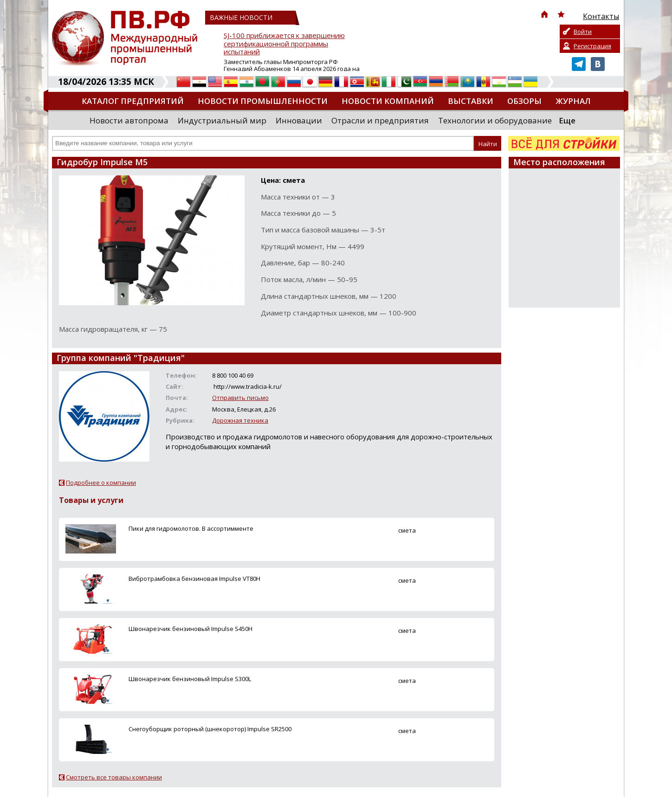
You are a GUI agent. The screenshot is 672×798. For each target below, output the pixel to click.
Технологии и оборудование (495, 120)
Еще (567, 120)
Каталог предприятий (133, 101)
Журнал (573, 101)
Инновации (299, 120)
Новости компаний (388, 101)
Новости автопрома (129, 120)
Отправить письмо (240, 398)
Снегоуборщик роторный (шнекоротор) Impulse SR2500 (210, 729)
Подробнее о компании (101, 483)
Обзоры (524, 101)
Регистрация (592, 46)
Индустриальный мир (222, 120)
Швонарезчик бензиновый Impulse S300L (190, 679)
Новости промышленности (263, 101)
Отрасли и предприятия (380, 120)
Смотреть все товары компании (114, 777)
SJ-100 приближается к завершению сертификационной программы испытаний (284, 44)
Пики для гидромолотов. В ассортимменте (191, 528)
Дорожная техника (240, 420)
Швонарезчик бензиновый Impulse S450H (191, 629)
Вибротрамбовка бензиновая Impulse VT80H (194, 579)
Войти (583, 32)
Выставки (471, 101)
